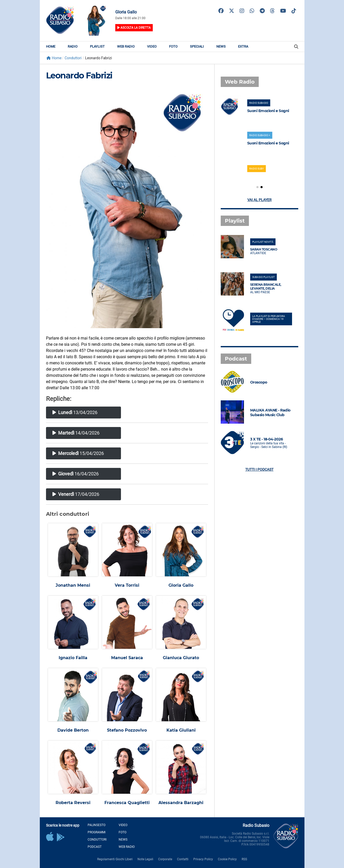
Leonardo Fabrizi (79, 75)
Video (152, 46)
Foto (173, 46)
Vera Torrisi (127, 585)
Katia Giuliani (181, 730)
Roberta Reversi (73, 803)
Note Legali (145, 859)
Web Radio (126, 46)
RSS (244, 859)
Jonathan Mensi (73, 585)
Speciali (197, 46)
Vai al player (259, 200)
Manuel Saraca (127, 658)
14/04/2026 (76, 433)
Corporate (165, 859)
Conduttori (97, 840)
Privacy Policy (203, 859)
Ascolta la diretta (134, 28)
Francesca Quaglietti (127, 803)
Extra (243, 46)
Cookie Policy (227, 859)
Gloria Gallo (181, 585)
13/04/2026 (75, 412)
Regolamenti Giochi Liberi (115, 859)
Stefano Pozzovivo (127, 730)
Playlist (97, 46)
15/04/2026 (78, 453)
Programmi (97, 832)
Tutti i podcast (259, 469)
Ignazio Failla (73, 658)
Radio (73, 46)
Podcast (95, 847)
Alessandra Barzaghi (181, 803)
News (221, 46)
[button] (257, 187)
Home (51, 46)
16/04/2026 (76, 474)
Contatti (183, 859)
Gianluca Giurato (181, 658)
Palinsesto (97, 825)
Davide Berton (73, 730)
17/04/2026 (76, 494)
